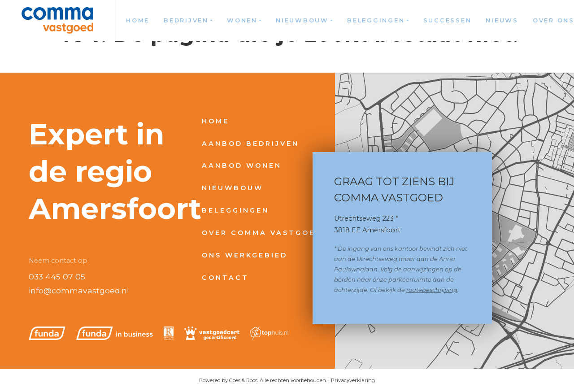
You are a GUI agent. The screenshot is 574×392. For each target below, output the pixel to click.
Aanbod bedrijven (250, 144)
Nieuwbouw (302, 20)
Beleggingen (376, 20)
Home (138, 20)
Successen (448, 20)
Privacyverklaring (353, 380)
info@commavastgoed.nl (79, 290)
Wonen (242, 20)
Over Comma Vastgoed (262, 233)
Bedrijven (186, 20)
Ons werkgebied (245, 255)
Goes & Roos (243, 380)
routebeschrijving (432, 290)
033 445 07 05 (57, 277)
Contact (225, 278)
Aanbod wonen (242, 166)
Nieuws (502, 20)
